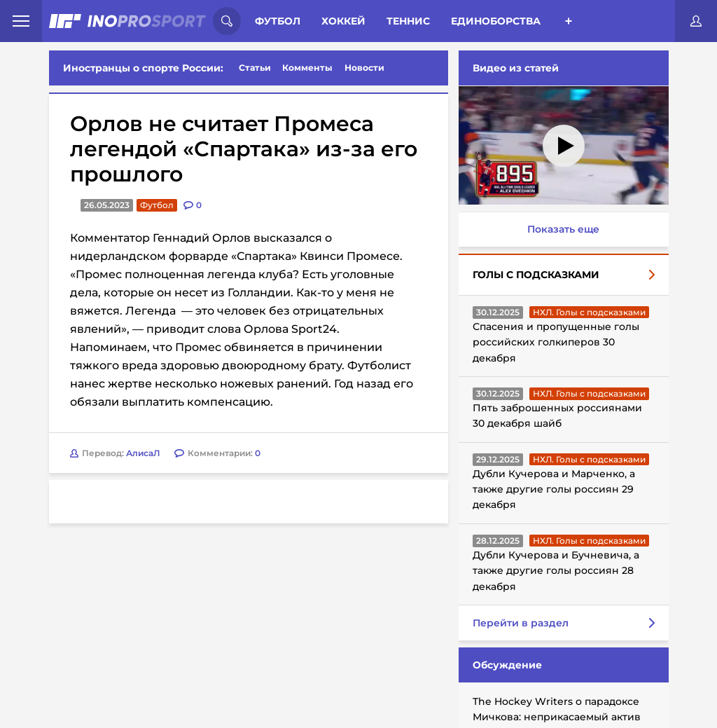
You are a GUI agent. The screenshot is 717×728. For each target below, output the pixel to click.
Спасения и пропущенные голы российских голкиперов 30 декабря (556, 342)
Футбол (278, 21)
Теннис (408, 21)
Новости (364, 68)
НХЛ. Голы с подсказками (589, 312)
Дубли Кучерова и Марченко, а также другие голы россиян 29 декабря (554, 489)
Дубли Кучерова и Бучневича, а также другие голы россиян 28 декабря (556, 571)
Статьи (255, 68)
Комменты (307, 68)
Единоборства (496, 21)
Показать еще (563, 229)
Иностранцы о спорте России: (143, 68)
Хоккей (343, 21)
